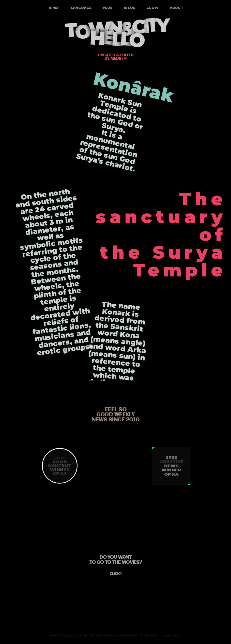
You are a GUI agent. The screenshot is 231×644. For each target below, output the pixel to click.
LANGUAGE (81, 8)
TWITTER (83, 635)
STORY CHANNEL (150, 635)
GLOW (152, 8)
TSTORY (166, 635)
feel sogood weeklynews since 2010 (116, 415)
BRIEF (54, 8)
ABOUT (176, 8)
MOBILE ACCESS (114, 635)
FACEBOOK (132, 635)
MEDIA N (55, 635)
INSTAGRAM (69, 635)
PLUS (107, 8)
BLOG (176, 635)
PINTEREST (96, 635)
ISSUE (129, 8)
